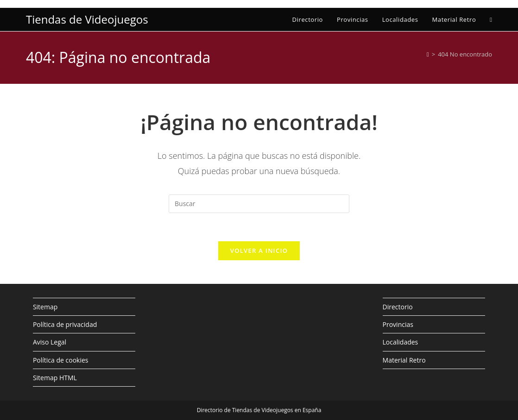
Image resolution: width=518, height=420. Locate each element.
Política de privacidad (65, 324)
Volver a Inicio (259, 251)
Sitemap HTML (55, 378)
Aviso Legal (50, 342)
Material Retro (404, 360)
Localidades (401, 342)
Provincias (398, 324)
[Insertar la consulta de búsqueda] (259, 204)
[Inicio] (428, 54)
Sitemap (45, 307)
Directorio (398, 307)
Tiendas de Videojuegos (87, 19)
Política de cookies (61, 360)
